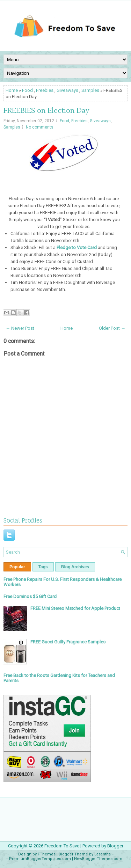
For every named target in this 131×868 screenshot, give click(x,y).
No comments (40, 127)
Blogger (115, 846)
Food (27, 90)
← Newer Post (20, 328)
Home (12, 90)
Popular (17, 567)
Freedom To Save (62, 846)
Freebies (45, 90)
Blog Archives (75, 567)
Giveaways (67, 90)
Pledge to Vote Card (77, 247)
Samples (90, 90)
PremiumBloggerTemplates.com (40, 859)
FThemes (47, 854)
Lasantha (103, 854)
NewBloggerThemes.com (98, 859)
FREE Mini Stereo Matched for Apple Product (75, 608)
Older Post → (112, 328)
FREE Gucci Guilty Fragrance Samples (68, 642)
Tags (43, 567)
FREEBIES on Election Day (46, 111)
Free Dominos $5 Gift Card (30, 596)
